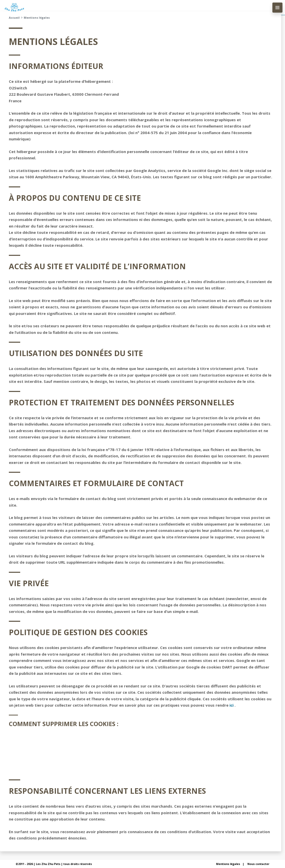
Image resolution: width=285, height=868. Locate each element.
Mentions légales (228, 864)
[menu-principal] (277, 8)
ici (231, 705)
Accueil (14, 18)
